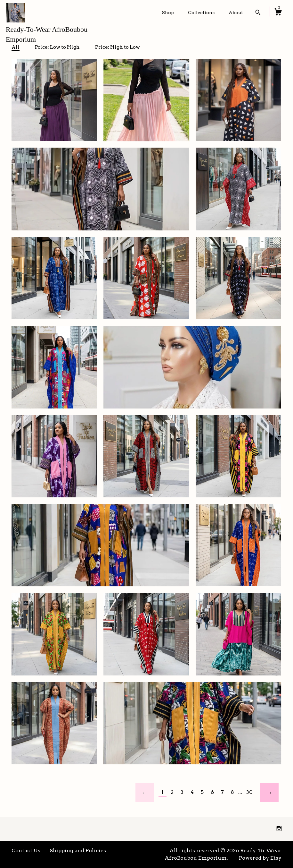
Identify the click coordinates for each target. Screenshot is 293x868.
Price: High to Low (118, 47)
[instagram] (279, 829)
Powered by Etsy (260, 858)
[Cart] (278, 13)
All (16, 47)
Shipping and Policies (78, 851)
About (236, 13)
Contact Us (26, 851)
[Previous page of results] (145, 793)
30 (249, 792)
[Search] (258, 13)
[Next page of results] (269, 793)
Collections (201, 13)
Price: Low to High (57, 47)
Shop (168, 13)
